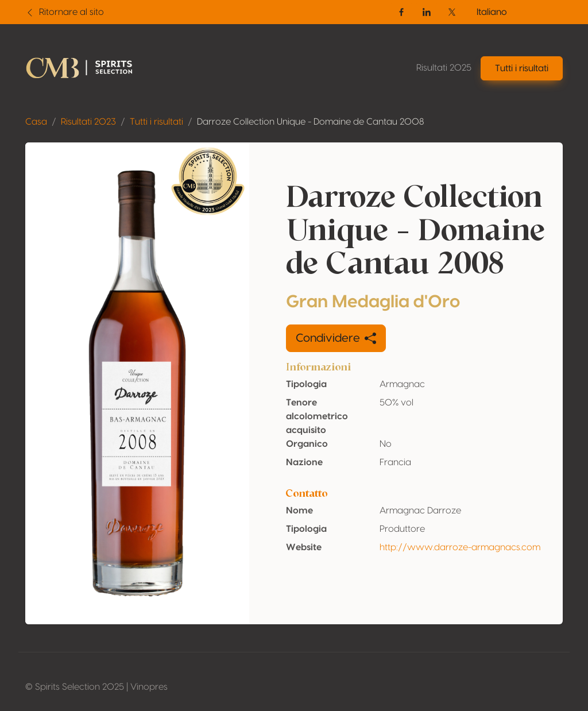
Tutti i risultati (156, 122)
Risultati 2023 (88, 122)
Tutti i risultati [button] (522, 68)
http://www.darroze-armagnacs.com (460, 547)
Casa (36, 122)
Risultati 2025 (444, 68)
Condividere (336, 338)
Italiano (492, 12)
